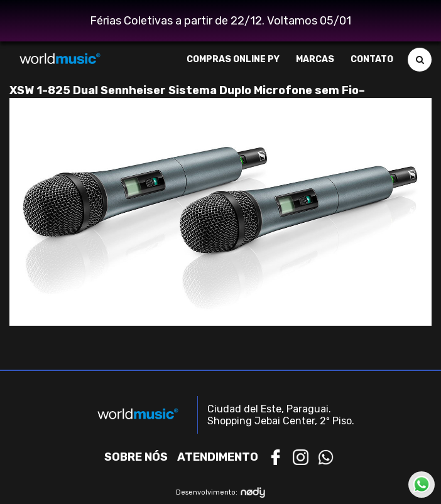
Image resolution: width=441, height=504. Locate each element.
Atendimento (218, 457)
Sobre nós (136, 457)
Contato (372, 60)
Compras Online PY (233, 60)
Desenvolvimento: (221, 492)
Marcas (315, 60)
